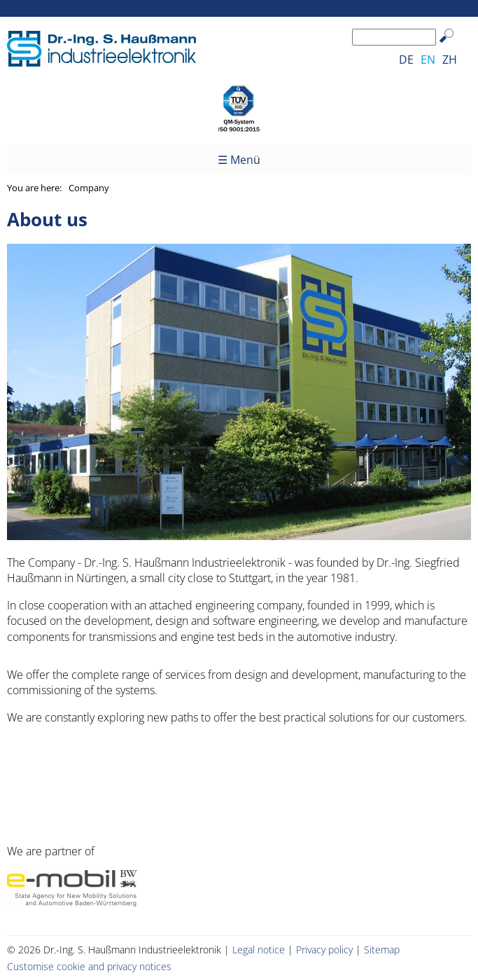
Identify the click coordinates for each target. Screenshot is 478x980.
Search (453, 47)
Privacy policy (324, 950)
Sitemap (382, 950)
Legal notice (259, 950)
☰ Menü (239, 160)
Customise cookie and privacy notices (89, 966)
